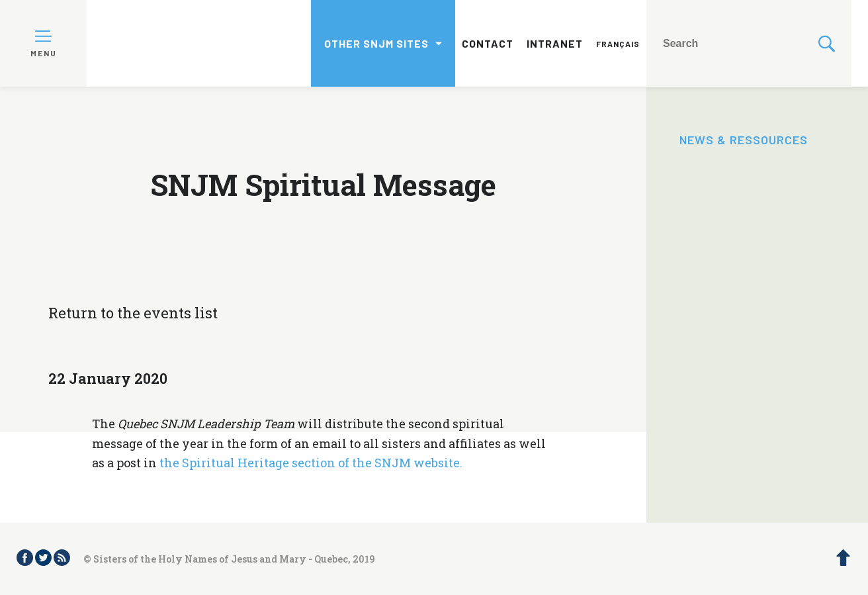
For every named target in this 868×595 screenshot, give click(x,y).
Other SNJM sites (376, 43)
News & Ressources (744, 140)
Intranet (555, 43)
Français (618, 44)
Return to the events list (133, 313)
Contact (488, 43)
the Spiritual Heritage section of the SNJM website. (311, 463)
